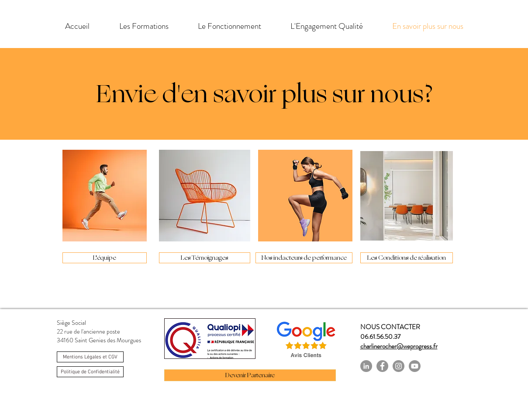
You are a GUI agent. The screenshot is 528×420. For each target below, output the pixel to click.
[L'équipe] (105, 258)
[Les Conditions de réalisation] (407, 258)
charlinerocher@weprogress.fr (399, 346)
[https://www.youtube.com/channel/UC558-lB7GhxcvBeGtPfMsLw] (415, 366)
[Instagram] (399, 366)
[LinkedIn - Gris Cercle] (366, 366)
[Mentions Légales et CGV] (90, 357)
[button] (144, 26)
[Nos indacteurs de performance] (304, 258)
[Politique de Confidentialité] (90, 372)
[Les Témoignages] (205, 258)
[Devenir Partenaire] (250, 375)
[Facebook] (382, 366)
